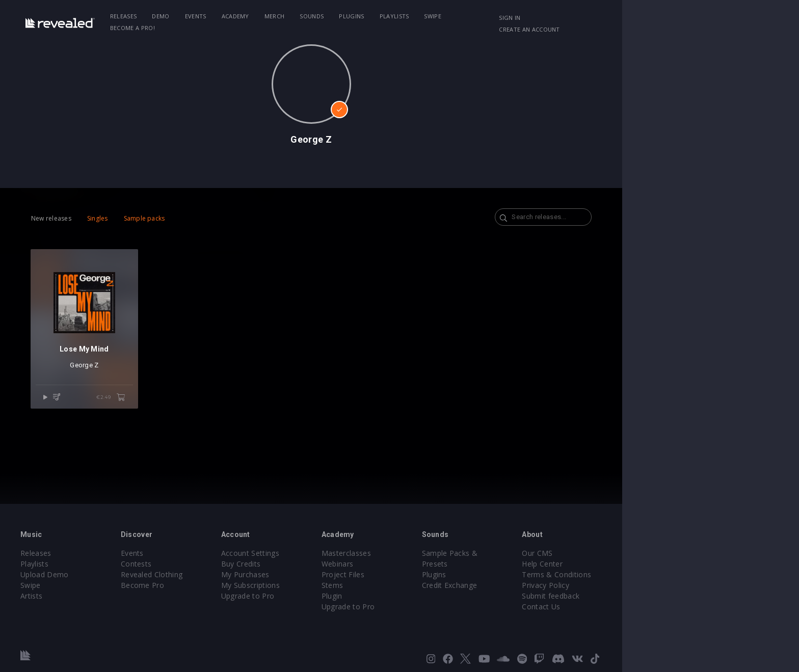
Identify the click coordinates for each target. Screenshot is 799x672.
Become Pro (217, 585)
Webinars (426, 564)
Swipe (499, 16)
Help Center (644, 564)
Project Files (431, 574)
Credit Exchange (544, 574)
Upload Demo (113, 574)
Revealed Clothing (227, 574)
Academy (302, 16)
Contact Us (643, 607)
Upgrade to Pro (329, 596)
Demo (227, 16)
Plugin (420, 596)
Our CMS (639, 553)
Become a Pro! (545, 16)
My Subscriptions (332, 585)
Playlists (461, 16)
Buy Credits (323, 564)
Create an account (675, 18)
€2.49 (181, 410)
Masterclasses (434, 553)
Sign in (618, 18)
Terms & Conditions (658, 574)
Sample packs (203, 218)
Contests (211, 564)
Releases (190, 16)
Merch (341, 16)
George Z (148, 377)
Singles (156, 218)
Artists (100, 596)
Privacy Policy (647, 585)
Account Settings (332, 553)
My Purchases (327, 574)
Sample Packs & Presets (559, 553)
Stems (421, 585)
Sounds (378, 16)
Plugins (418, 16)
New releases (109, 218)
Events (262, 16)
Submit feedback (652, 596)
